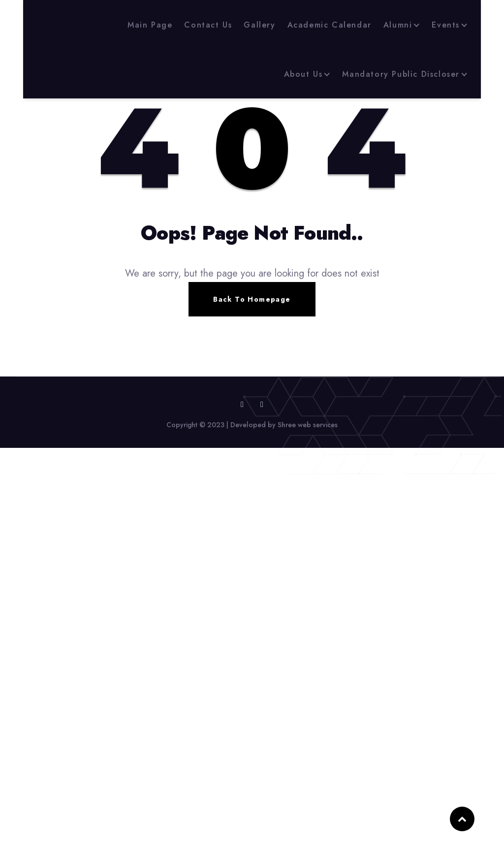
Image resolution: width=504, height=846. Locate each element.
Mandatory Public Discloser (401, 74)
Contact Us (208, 25)
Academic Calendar (330, 25)
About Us (303, 74)
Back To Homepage (252, 299)
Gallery (259, 25)
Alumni (398, 25)
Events (446, 25)
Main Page (150, 25)
